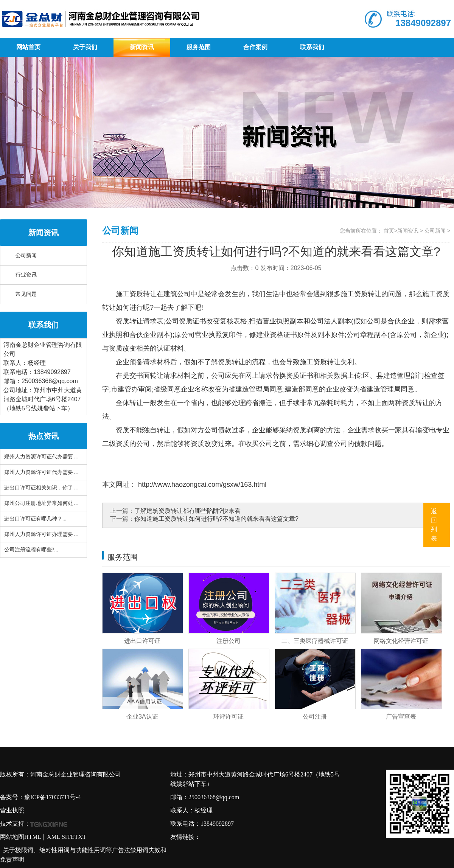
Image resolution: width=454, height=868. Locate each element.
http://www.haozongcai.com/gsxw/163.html (201, 484)
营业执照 (12, 810)
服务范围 (199, 47)
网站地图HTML (21, 837)
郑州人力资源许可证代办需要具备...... (48, 457)
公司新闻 (26, 255)
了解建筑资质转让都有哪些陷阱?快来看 (187, 511)
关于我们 (85, 47)
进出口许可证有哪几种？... (35, 519)
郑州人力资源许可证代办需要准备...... (48, 472)
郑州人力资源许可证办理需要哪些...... (48, 534)
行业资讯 (26, 275)
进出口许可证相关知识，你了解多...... (48, 488)
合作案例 (255, 47)
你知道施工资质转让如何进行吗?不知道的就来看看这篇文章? (216, 519)
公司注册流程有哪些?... (31, 550)
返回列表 (434, 525)
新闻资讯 (142, 47)
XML (54, 837)
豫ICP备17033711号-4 (53, 797)
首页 (389, 231)
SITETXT (74, 837)
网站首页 (28, 47)
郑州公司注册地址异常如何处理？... (46, 503)
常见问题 (26, 294)
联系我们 (312, 47)
